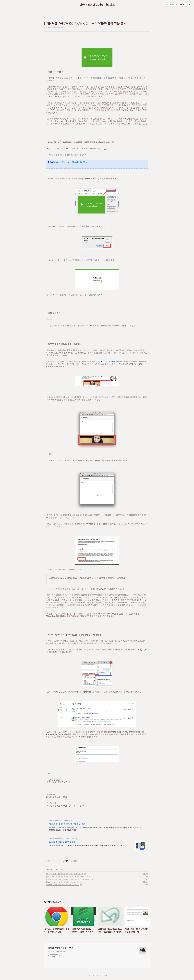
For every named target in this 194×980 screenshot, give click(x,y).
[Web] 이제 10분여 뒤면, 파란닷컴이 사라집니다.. (63, 882)
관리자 (105, 975)
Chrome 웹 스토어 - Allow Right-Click (67, 162)
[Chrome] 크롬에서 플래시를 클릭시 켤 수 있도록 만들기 (65, 874)
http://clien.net (108, 361)
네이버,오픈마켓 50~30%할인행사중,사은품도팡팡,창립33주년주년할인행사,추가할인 (87, 845)
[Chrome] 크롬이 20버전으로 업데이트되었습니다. (63, 885)
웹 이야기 (49, 870)
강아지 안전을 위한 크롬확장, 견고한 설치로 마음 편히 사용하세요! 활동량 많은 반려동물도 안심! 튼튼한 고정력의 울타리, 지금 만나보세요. (96, 829)
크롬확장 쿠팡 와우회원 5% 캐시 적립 (68, 824)
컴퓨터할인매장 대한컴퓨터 (63, 842)
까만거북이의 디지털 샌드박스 (97, 5)
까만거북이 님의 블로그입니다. (58, 952)
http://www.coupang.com (58, 820)
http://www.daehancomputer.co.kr (62, 838)
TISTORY (98, 975)
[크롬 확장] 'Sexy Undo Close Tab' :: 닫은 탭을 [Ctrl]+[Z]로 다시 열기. (69, 879)
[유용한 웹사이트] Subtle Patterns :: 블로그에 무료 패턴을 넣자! (67, 877)
